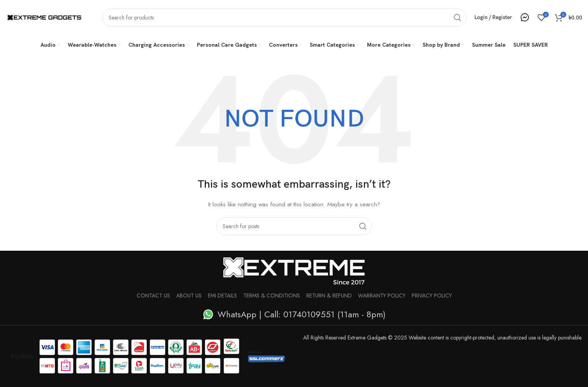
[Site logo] (44, 17)
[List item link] (294, 314)
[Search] (284, 18)
